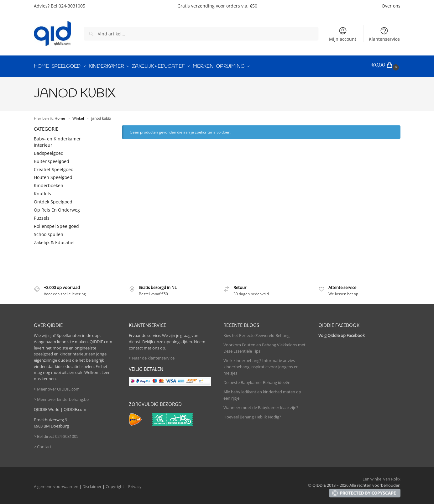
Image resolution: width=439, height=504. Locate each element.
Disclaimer (92, 484)
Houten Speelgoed (53, 175)
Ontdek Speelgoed (53, 199)
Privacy (135, 484)
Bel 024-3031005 (68, 6)
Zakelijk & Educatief (54, 240)
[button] (386, 65)
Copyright (115, 484)
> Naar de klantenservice (152, 356)
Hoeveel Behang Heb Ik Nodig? (252, 414)
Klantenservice (384, 34)
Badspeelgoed (49, 151)
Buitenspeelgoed (52, 159)
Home (60, 116)
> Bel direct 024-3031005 (56, 434)
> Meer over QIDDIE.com (57, 386)
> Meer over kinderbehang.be (61, 397)
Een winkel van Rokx (382, 477)
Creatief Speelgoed (54, 167)
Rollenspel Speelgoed (56, 224)
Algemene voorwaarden (56, 484)
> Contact (43, 444)
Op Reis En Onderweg (57, 207)
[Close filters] (98, 126)
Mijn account (343, 34)
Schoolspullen (49, 232)
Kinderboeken (49, 183)
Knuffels (42, 191)
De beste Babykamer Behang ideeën (257, 380)
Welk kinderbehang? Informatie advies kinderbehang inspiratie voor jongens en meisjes (261, 364)
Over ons (391, 6)
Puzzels (42, 215)
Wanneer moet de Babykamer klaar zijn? (261, 405)
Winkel (78, 116)
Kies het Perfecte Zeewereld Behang (256, 333)
